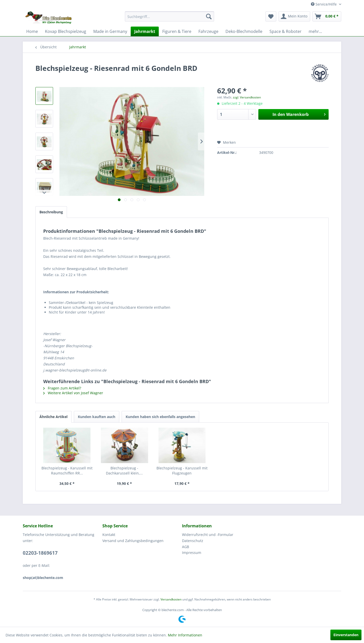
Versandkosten (171, 599)
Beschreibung (51, 212)
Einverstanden (346, 635)
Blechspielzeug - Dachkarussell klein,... (124, 471)
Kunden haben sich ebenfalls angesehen (160, 417)
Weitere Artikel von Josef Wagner (73, 393)
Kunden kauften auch (97, 417)
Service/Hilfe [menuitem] (324, 4)
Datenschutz (193, 541)
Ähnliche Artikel (53, 417)
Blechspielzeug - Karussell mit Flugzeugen (182, 471)
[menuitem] (169, 16)
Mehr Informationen (185, 635)
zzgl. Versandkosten (247, 97)
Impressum (192, 553)
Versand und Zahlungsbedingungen (133, 541)
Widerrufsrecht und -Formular (208, 535)
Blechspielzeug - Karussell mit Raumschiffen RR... (67, 471)
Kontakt (109, 535)
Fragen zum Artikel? (62, 388)
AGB (186, 547)
